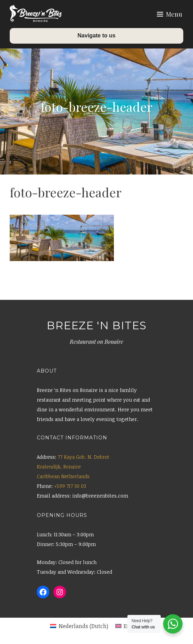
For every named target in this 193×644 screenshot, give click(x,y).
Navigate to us (96, 35)
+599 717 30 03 (70, 486)
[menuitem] (79, 626)
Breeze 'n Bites (96, 325)
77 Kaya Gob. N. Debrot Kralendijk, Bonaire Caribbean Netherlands (73, 467)
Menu (174, 14)
